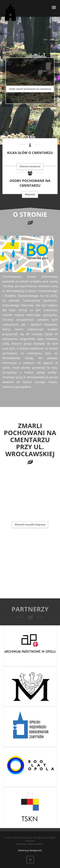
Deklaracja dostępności (30, 850)
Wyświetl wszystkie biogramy (30, 525)
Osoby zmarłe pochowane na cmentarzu (30, 89)
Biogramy (30, 194)
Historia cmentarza (30, 166)
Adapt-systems (35, 844)
